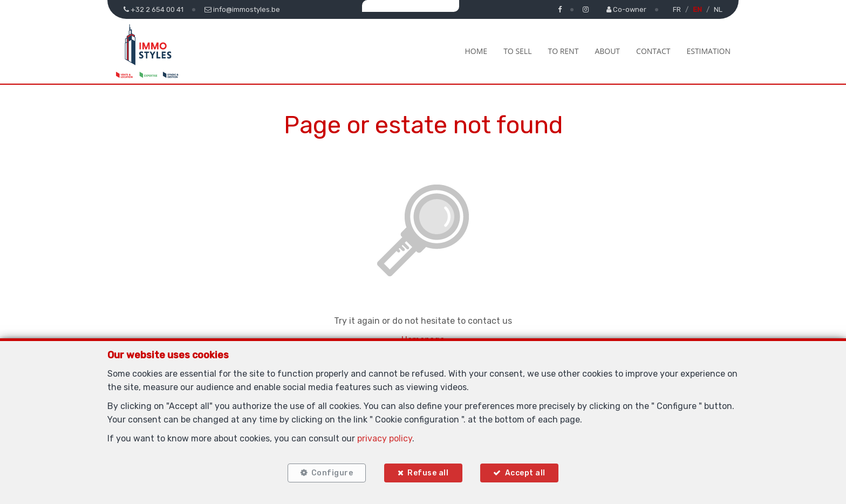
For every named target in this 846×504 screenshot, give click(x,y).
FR (677, 9)
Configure (332, 473)
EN (697, 9)
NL (718, 9)
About (607, 51)
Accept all (525, 473)
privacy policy (385, 438)
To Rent (563, 51)
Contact (653, 51)
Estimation (708, 51)
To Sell (517, 51)
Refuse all (428, 473)
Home (476, 51)
